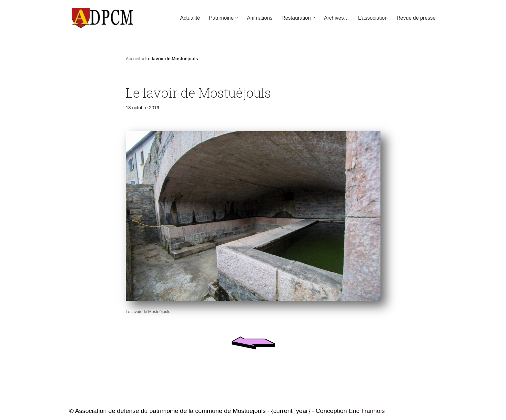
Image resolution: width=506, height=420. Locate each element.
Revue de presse (416, 18)
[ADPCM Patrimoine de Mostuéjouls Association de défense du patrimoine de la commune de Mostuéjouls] (101, 18)
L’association (373, 18)
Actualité (190, 18)
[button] (237, 18)
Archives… (336, 18)
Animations (260, 18)
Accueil (133, 59)
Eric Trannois (367, 411)
